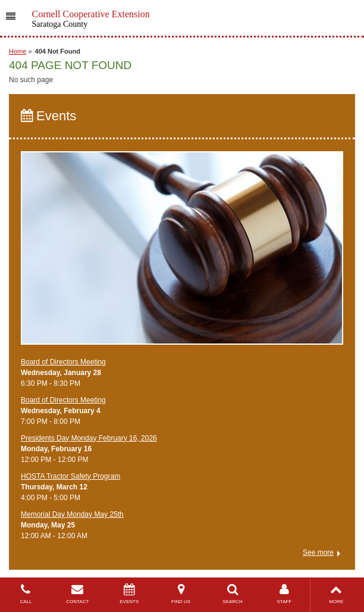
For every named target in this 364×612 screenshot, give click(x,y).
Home (18, 51)
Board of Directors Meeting (63, 362)
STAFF (284, 594)
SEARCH (233, 594)
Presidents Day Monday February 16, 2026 (89, 438)
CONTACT (78, 594)
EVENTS (129, 594)
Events (48, 116)
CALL (26, 594)
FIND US (181, 594)
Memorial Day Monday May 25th (72, 514)
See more (318, 552)
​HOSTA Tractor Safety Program (70, 476)
